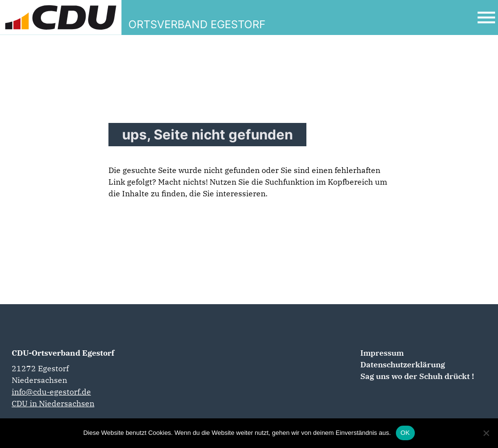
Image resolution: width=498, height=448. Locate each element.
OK (405, 433)
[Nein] (486, 433)
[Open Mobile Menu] (486, 17)
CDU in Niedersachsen (53, 403)
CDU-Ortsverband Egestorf (63, 353)
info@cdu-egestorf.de (51, 392)
